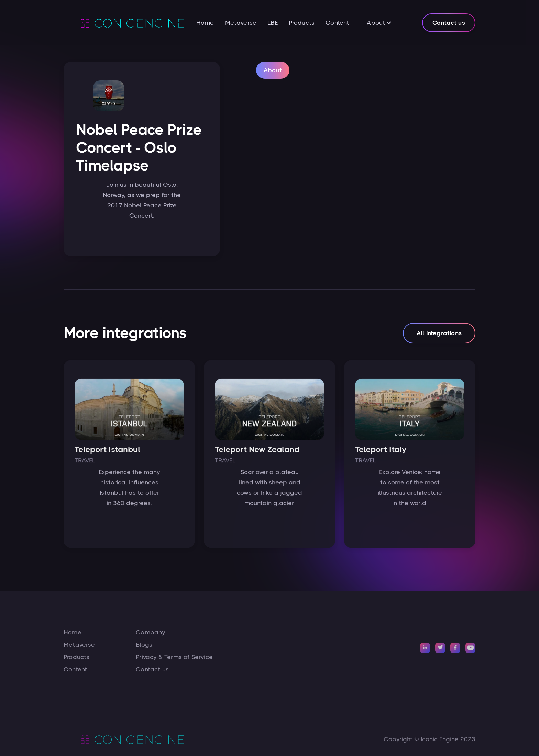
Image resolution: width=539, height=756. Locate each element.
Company (150, 632)
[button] (379, 23)
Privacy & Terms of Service (174, 657)
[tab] (273, 71)
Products (302, 23)
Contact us (449, 23)
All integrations (439, 336)
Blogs (144, 645)
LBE (273, 23)
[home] (124, 23)
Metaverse (241, 23)
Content (337, 23)
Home (205, 23)
